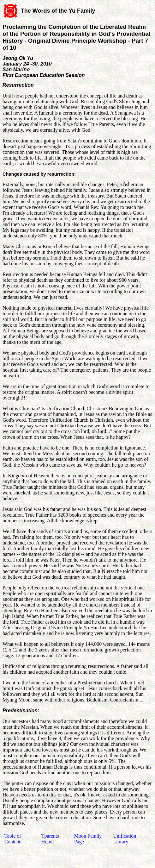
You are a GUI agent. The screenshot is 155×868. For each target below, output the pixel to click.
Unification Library (125, 839)
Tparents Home (50, 839)
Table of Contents (13, 839)
